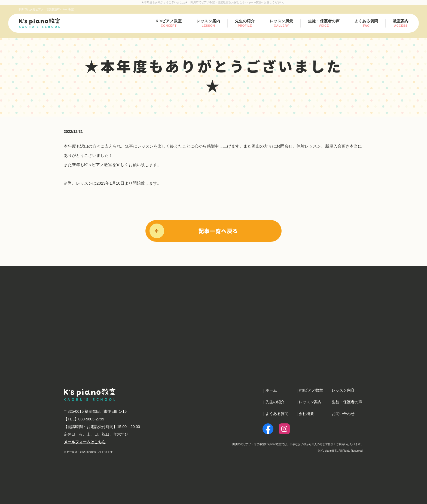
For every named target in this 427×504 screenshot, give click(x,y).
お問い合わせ (343, 414)
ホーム (271, 390)
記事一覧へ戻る (218, 231)
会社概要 (306, 414)
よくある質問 (366, 23)
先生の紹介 (245, 23)
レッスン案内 (208, 23)
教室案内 (401, 23)
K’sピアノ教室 (169, 23)
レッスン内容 (343, 390)
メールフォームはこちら (85, 442)
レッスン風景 (281, 23)
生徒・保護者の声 (324, 23)
